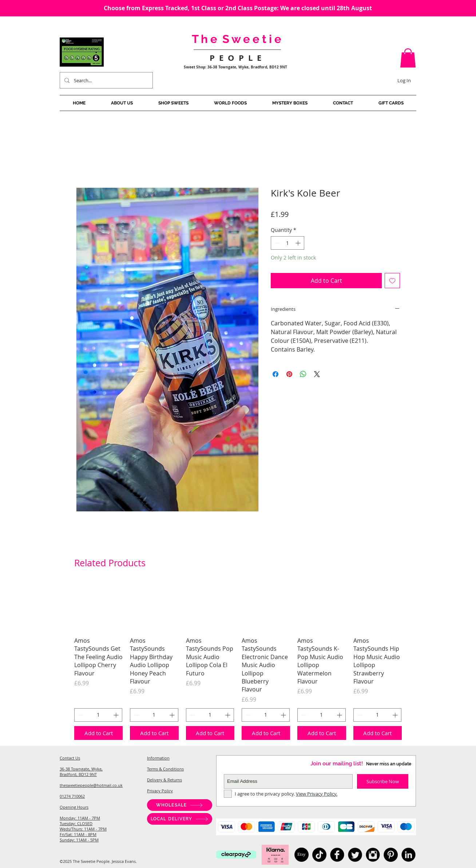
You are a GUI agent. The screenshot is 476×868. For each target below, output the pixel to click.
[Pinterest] (391, 855)
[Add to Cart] (98, 733)
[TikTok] (319, 855)
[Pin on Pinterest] (289, 374)
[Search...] (106, 80)
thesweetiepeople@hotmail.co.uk (91, 785)
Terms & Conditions (165, 769)
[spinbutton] (287, 243)
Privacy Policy (160, 791)
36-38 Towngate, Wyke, (81, 769)
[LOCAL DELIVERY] (180, 819)
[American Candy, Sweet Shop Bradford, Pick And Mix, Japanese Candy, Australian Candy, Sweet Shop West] (337, 855)
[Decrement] (276, 243)
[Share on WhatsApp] (303, 374)
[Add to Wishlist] (392, 281)
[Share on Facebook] (275, 374)
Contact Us (70, 758)
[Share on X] (317, 374)
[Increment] (299, 243)
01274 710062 (72, 796)
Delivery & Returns (164, 780)
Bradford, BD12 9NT (78, 774)
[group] (238, 661)
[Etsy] (302, 855)
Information (158, 758)
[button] (408, 58)
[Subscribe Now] (383, 781)
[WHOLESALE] (180, 805)
